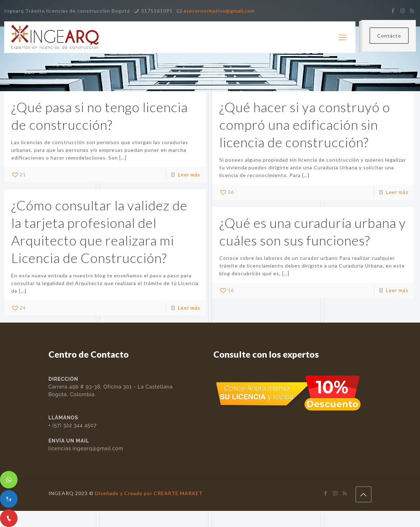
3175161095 (157, 11)
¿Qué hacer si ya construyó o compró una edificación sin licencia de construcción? (305, 124)
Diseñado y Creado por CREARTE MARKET (149, 493)
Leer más (189, 174)
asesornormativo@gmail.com (219, 11)
